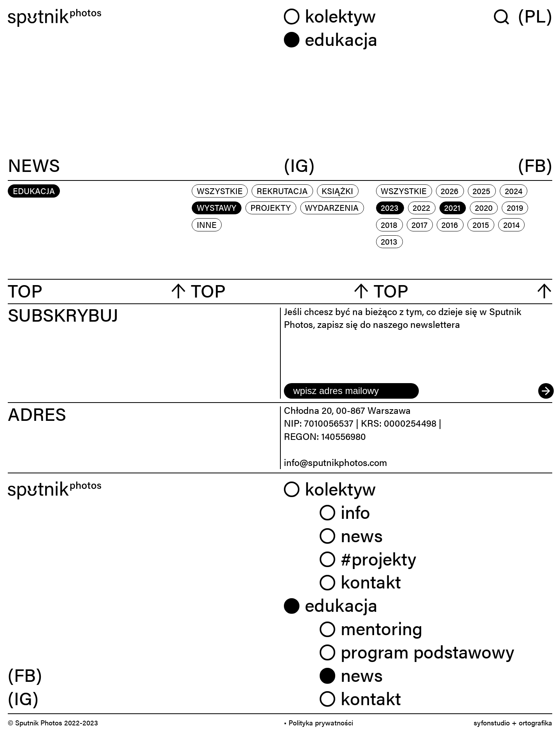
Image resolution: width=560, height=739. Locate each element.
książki (337, 191)
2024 (514, 191)
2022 (421, 207)
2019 (515, 207)
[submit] (545, 391)
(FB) (535, 166)
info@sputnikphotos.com (335, 462)
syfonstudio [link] (492, 722)
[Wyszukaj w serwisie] (506, 17)
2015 (481, 224)
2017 (419, 224)
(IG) (299, 166)
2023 (390, 207)
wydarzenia (332, 207)
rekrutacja (282, 191)
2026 (450, 191)
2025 (481, 191)
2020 (484, 207)
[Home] (142, 18)
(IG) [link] (23, 698)
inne (207, 224)
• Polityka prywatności (318, 722)
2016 (450, 224)
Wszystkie (220, 191)
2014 (511, 224)
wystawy (217, 207)
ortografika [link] (535, 722)
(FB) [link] (25, 674)
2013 (389, 241)
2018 (389, 224)
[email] (351, 391)
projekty (271, 207)
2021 (452, 207)
